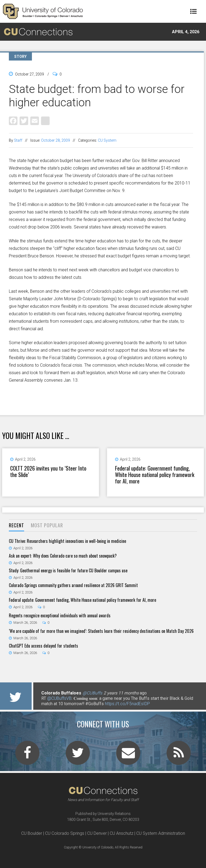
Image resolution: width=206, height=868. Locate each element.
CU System (107, 140)
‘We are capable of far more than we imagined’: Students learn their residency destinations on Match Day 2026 (101, 631)
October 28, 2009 (56, 140)
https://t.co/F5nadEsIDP (127, 704)
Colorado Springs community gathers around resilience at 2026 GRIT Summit (73, 585)
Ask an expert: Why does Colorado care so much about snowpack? (63, 556)
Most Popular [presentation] (47, 525)
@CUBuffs (92, 693)
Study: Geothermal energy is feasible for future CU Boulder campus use (68, 570)
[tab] (16, 526)
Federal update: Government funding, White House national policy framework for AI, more (155, 475)
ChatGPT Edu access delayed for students (43, 646)
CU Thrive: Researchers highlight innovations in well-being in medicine (67, 541)
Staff (18, 140)
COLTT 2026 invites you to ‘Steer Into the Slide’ (48, 471)
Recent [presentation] (16, 525)
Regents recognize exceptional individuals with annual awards (60, 615)
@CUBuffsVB (59, 698)
